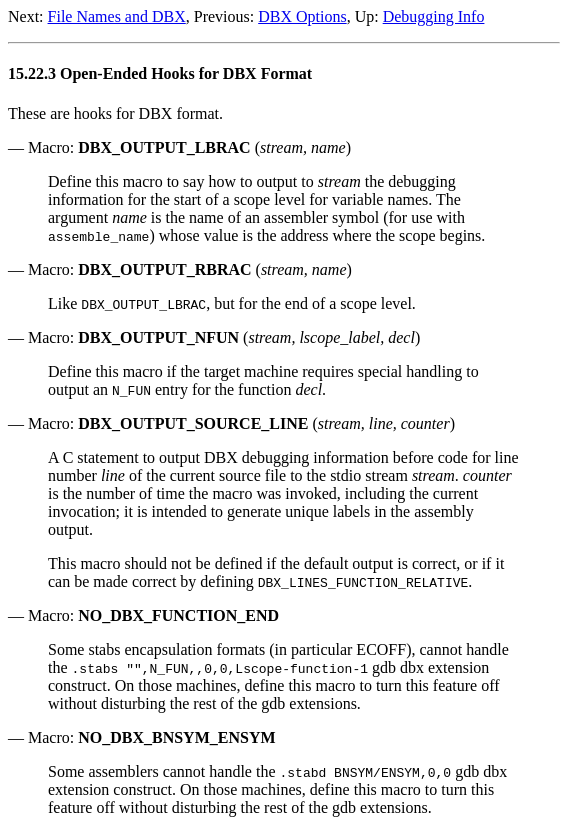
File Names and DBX (117, 16)
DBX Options (302, 16)
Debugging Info (434, 16)
